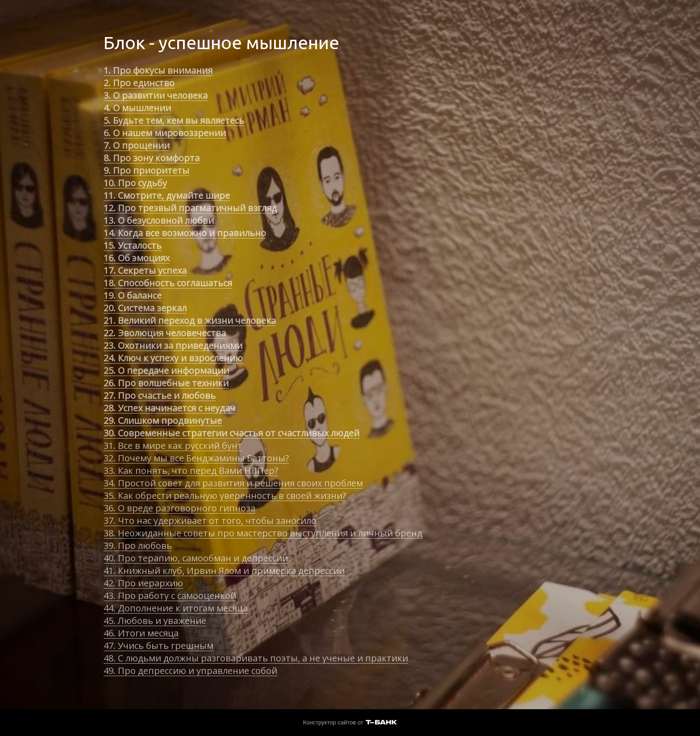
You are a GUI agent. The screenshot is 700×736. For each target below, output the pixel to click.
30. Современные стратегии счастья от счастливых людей (231, 433)
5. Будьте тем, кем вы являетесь (174, 120)
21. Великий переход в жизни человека (190, 320)
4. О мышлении (137, 108)
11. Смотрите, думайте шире (167, 195)
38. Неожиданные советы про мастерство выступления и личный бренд (263, 533)
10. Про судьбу (135, 183)
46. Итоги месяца (141, 633)
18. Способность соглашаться (168, 283)
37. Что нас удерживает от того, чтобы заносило (210, 521)
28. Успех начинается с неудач (169, 408)
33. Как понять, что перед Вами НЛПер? (191, 470)
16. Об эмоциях (137, 258)
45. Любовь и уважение (155, 621)
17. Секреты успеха (145, 270)
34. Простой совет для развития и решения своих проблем (233, 483)
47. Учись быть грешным (158, 646)
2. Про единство (139, 83)
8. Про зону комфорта (152, 158)
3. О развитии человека (156, 95)
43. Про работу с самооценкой (170, 596)
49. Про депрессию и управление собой (190, 671)
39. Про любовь (138, 546)
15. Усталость (133, 245)
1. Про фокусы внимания (158, 70)
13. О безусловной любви (159, 220)
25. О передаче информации (166, 370)
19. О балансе (133, 295)
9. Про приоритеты (146, 170)
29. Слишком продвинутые (163, 420)
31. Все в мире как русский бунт (173, 445)
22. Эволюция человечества (165, 333)
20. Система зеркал (145, 308)
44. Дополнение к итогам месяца (176, 608)
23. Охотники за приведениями (173, 345)
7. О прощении (137, 145)
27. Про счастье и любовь (160, 395)
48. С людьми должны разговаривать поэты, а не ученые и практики (256, 658)
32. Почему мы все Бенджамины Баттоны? (196, 458)
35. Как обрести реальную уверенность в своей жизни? (225, 496)
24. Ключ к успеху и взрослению (173, 358)
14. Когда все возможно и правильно (185, 233)
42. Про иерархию (143, 583)
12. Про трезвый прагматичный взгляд (190, 208)
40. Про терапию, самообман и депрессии (196, 558)
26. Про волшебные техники (166, 383)
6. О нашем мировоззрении (165, 133)
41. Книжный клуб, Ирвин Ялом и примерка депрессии (224, 571)
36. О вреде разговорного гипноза (179, 508)
